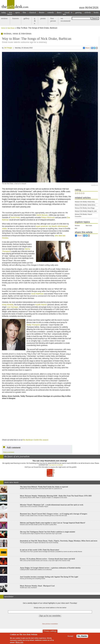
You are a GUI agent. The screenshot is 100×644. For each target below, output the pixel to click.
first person (53, 20)
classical (33, 12)
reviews (4, 18)
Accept (70, 636)
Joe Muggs (8, 48)
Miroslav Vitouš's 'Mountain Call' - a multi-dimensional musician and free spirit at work (52, 505)
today (4, 12)
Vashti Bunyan (42, 215)
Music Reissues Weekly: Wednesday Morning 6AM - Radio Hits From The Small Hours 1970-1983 (56, 496)
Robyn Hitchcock (48, 217)
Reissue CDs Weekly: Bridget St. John (86, 211)
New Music (11, 28)
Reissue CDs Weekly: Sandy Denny (85, 205)
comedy (51, 12)
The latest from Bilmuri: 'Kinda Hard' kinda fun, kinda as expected (44, 487)
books (96, 12)
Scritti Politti (15, 217)
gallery (26, 18)
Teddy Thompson (33, 325)
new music (10, 13)
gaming (78, 12)
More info (19, 642)
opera (17, 12)
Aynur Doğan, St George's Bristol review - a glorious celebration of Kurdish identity (50, 568)
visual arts (66, 13)
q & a (35, 21)
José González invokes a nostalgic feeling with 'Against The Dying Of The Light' (49, 577)
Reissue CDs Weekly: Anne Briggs (85, 208)
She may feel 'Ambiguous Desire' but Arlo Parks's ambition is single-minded (48, 532)
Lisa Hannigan (13, 307)
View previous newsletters (50, 624)
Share (86, 48)
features (16, 18)
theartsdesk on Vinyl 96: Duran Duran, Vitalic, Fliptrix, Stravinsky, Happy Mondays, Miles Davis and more (59, 541)
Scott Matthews (37, 294)
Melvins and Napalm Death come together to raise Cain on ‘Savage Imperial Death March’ (53, 523)
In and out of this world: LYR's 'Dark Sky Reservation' (40, 550)
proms (43, 18)
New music (89, 226)
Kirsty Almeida (8, 305)
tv (72, 12)
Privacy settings (50, 631)
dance (59, 12)
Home (3, 28)
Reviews (77, 226)
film (24, 12)
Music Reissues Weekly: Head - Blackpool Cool (37, 586)
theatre (42, 12)
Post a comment (9, 452)
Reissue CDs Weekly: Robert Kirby (85, 202)
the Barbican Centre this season (36, 440)
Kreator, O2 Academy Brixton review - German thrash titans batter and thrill (47, 559)
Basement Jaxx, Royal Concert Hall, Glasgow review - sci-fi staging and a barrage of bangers (54, 514)
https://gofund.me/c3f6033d (56, 465)
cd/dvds (88, 12)
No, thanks (82, 636)
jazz (76, 228)
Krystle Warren (41, 305)
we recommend (65, 20)
